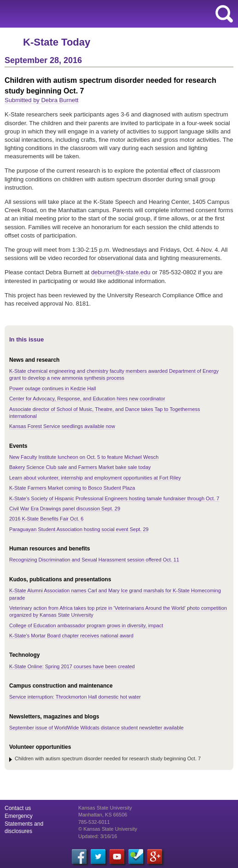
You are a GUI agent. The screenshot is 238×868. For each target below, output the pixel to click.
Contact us (18, 808)
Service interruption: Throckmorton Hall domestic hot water (75, 697)
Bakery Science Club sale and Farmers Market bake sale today (80, 467)
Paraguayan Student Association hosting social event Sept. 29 (79, 529)
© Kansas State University (108, 829)
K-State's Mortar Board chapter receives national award (71, 636)
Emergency (19, 816)
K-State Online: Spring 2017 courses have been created (72, 666)
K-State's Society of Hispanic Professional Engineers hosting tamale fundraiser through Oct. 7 (114, 498)
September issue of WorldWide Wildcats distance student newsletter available (96, 728)
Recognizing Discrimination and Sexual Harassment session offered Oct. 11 (94, 560)
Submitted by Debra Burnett (41, 100)
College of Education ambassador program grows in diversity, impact (86, 625)
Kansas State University (84, 14)
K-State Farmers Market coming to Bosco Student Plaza (72, 488)
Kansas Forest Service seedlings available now (62, 426)
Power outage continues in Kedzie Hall (52, 388)
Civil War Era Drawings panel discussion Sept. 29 (65, 509)
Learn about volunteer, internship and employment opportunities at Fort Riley (95, 478)
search (224, 14)
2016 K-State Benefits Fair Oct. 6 (46, 519)
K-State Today (57, 42)
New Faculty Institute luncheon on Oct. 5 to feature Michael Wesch (84, 457)
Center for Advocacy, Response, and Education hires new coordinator (87, 399)
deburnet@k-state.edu (121, 272)
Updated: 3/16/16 (98, 836)
